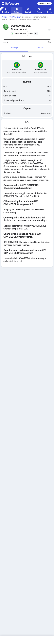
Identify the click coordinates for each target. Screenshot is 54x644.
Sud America (15, 17)
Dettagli (14, 48)
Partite (41, 48)
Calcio (5, 17)
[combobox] (33, 34)
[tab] (14, 48)
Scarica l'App (45, 3)
